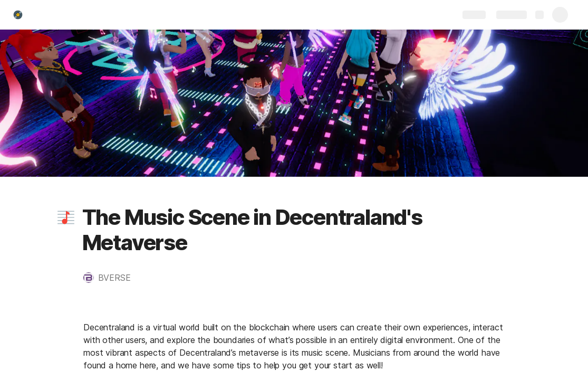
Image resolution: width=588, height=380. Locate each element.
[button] (66, 217)
